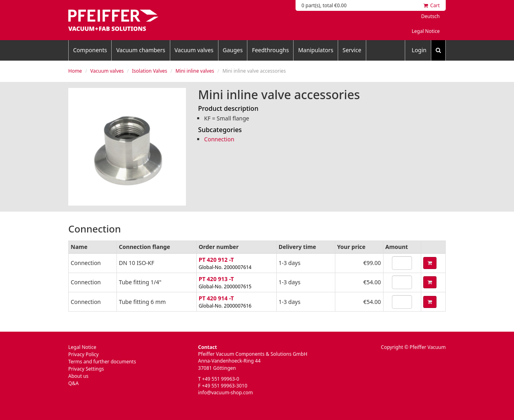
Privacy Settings (86, 369)
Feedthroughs (270, 50)
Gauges (233, 50)
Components (90, 50)
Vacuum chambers (141, 50)
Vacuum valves (194, 50)
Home (75, 71)
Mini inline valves (195, 71)
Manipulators (316, 50)
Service (352, 50)
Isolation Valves (150, 71)
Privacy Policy (84, 354)
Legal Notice (426, 31)
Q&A (73, 383)
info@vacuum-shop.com (225, 392)
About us (78, 376)
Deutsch (430, 16)
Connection (219, 139)
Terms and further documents (102, 362)
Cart (432, 5)
